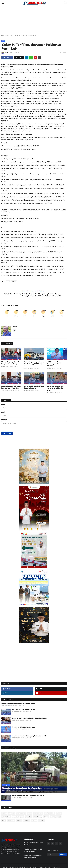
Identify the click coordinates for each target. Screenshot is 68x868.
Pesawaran (26, 821)
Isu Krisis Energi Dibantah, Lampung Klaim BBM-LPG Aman (55, 388)
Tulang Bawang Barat (18, 817)
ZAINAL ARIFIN (5, 391)
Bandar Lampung (21, 813)
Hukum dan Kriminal (56, 817)
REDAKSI (3, 366)
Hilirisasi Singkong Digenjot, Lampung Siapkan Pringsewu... (11, 363)
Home (3, 35)
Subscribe (63, 854)
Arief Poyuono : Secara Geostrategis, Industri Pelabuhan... (54, 364)
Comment (4, 420)
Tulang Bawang (38, 817)
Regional (4, 813)
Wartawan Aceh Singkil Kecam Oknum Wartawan (34, 844)
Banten (29, 813)
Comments (6, 400)
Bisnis (12, 35)
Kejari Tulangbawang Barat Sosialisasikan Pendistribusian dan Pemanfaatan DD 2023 (48, 295)
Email (3, 412)
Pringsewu (42, 821)
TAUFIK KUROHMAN (7, 791)
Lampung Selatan (38, 813)
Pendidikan (28, 817)
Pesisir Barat (11, 821)
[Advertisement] (34, 13)
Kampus (59, 813)
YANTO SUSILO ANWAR (7, 705)
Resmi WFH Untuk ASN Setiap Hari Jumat (24, 727)
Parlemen (34, 821)
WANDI (5, 53)
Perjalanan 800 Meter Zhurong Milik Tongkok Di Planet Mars (33, 850)
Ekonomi (7, 35)
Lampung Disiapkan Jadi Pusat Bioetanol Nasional (34, 387)
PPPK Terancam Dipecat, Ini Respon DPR (23, 709)
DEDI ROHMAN (15, 711)
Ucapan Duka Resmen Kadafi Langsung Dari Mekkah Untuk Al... (30, 736)
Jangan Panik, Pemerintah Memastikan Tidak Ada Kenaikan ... (30, 718)
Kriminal (46, 817)
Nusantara (12, 813)
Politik (53, 813)
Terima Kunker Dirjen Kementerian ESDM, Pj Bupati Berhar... (33, 857)
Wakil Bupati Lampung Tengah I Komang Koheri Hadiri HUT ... (29, 796)
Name (3, 404)
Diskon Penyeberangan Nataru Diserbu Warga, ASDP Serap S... (34, 364)
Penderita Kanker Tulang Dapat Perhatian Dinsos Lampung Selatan (18, 295)
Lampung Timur (6, 817)
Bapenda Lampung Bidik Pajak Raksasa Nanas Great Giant (11, 387)
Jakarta (14, 282)
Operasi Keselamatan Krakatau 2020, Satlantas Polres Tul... (18, 703)
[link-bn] (34, 466)
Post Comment (7, 433)
